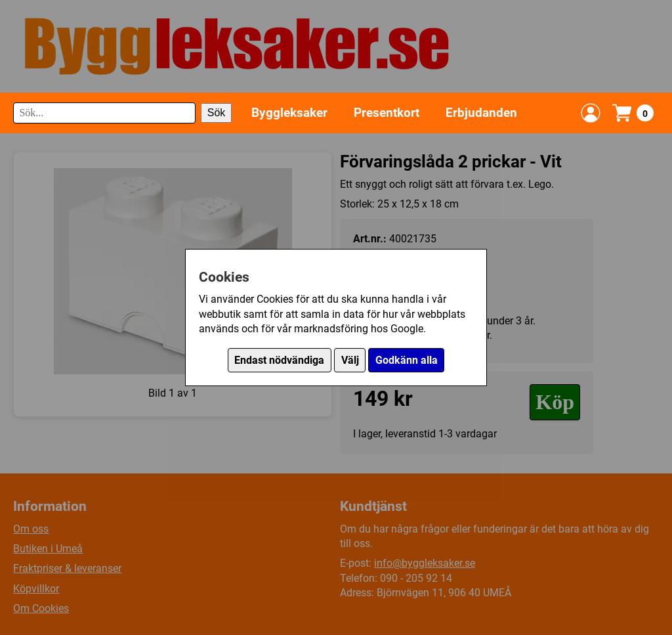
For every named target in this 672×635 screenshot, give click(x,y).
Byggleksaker (289, 113)
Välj (350, 360)
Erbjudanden (481, 113)
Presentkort (387, 113)
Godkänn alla (407, 360)
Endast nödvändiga (279, 360)
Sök (217, 113)
